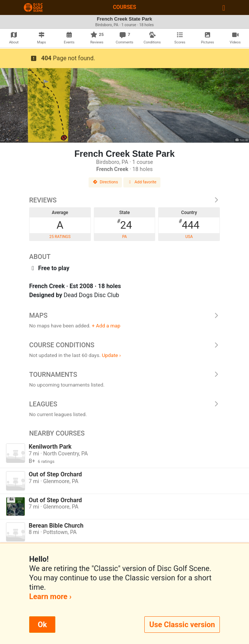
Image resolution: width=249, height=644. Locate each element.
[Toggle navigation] (224, 7)
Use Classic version (182, 625)
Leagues (124, 404)
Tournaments (124, 375)
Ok (42, 625)
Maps (124, 315)
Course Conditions (124, 345)
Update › (111, 355)
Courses (124, 7)
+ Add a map (106, 326)
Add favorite (142, 182)
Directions (105, 182)
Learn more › (50, 596)
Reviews (124, 200)
